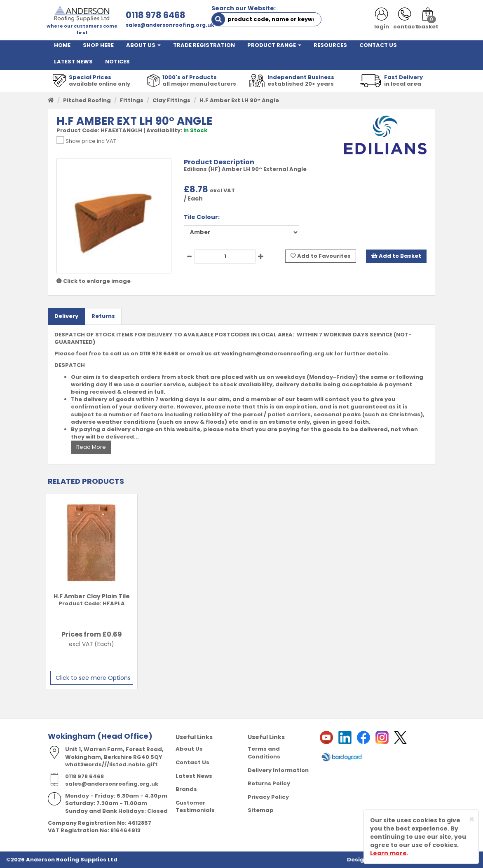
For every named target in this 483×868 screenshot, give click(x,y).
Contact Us (192, 762)
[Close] (472, 819)
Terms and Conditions (264, 753)
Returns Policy (269, 783)
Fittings (132, 100)
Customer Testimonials (195, 807)
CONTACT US (378, 45)
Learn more (388, 853)
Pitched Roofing (87, 100)
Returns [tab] (103, 316)
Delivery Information (278, 770)
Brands (186, 789)
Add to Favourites (321, 256)
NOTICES (117, 62)
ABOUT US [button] (143, 45)
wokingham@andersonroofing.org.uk (277, 353)
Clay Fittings (171, 100)
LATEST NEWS (73, 62)
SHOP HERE (98, 45)
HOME (62, 45)
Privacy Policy (268, 797)
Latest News (194, 776)
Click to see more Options (93, 678)
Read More (91, 447)
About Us (189, 749)
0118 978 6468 (156, 15)
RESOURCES (330, 45)
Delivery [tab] (66, 316)
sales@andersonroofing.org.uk (170, 25)
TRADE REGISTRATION (204, 45)
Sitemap (261, 810)
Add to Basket (396, 256)
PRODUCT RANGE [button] (274, 45)
